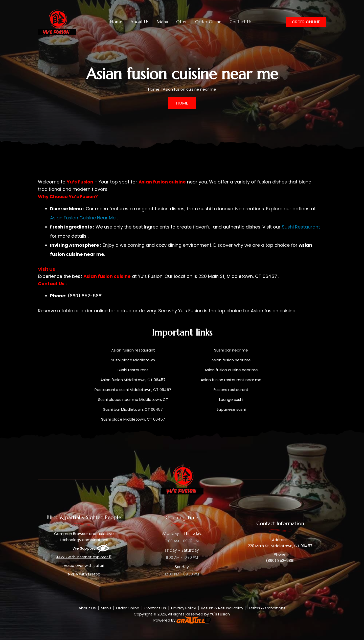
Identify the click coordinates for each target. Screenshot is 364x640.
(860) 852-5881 (280, 560)
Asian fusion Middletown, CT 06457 (133, 380)
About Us (140, 22)
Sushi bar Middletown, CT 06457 (133, 409)
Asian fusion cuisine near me (231, 370)
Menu (162, 22)
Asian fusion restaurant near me (231, 380)
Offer (182, 22)
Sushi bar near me (231, 350)
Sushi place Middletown (133, 360)
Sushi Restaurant (301, 227)
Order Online (208, 22)
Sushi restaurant (133, 370)
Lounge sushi (231, 399)
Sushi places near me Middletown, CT (133, 399)
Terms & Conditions (267, 608)
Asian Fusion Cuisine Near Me (83, 218)
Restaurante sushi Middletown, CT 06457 (133, 390)
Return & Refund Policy (222, 608)
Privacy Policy (184, 608)
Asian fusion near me (231, 360)
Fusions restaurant (231, 390)
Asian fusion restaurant (133, 350)
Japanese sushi (231, 409)
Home (116, 22)
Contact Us (241, 22)
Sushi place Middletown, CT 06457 (133, 419)
